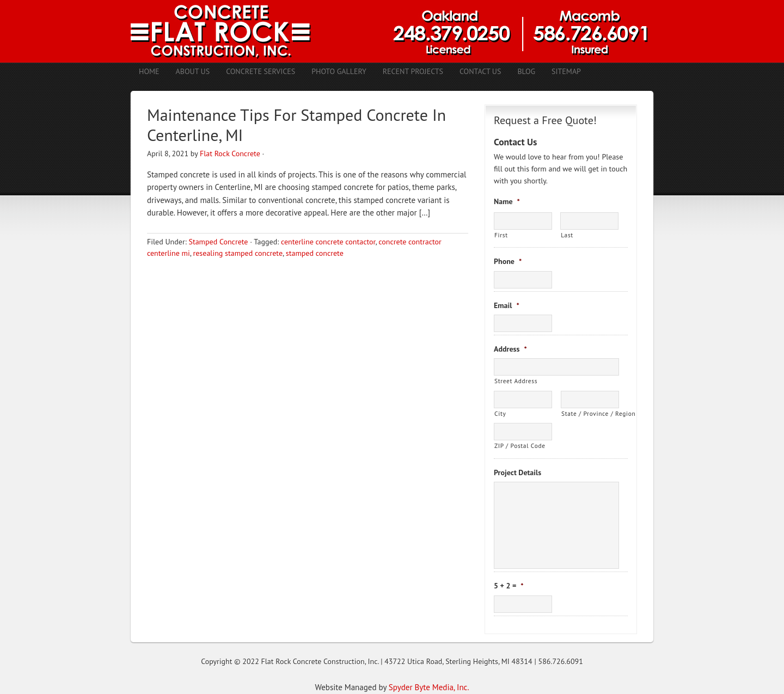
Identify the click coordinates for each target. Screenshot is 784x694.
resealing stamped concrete (238, 253)
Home (149, 71)
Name (507, 201)
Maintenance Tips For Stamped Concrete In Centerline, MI (296, 125)
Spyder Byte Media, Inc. (429, 687)
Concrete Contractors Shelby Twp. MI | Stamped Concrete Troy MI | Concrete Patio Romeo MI (392, 31)
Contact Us (480, 71)
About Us (193, 71)
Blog (526, 71)
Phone (508, 261)
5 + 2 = (509, 586)
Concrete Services (261, 71)
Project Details (517, 472)
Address (510, 349)
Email (507, 305)
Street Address (516, 381)
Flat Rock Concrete (230, 153)
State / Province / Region (590, 413)
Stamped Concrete (218, 242)
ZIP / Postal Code (520, 446)
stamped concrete (315, 253)
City (500, 413)
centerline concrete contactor (328, 242)
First (501, 235)
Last (567, 235)
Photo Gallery (339, 71)
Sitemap (566, 71)
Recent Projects (413, 71)
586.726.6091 (561, 661)
